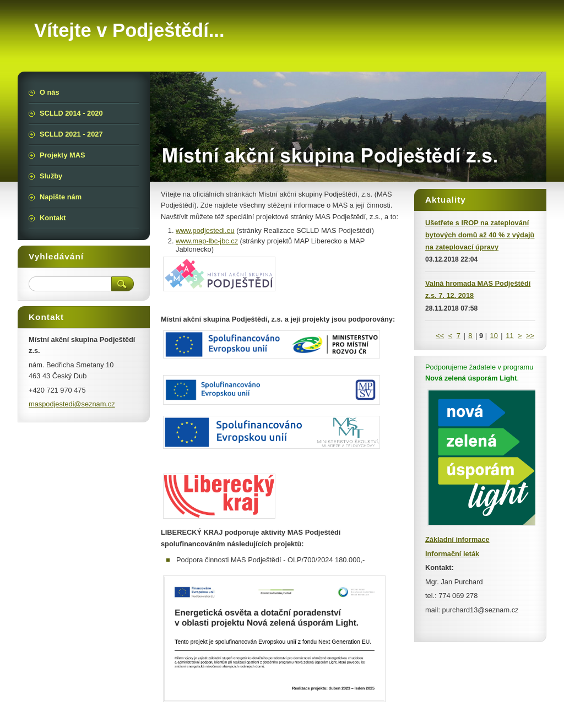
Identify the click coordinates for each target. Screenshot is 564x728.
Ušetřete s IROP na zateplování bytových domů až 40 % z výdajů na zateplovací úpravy (480, 235)
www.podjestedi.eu (205, 230)
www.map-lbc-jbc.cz (207, 241)
